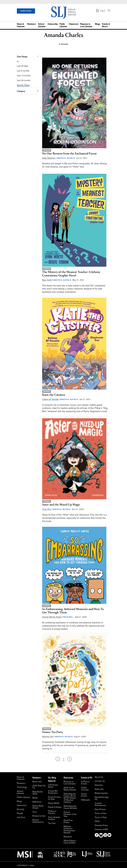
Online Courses (85, 789)
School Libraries (42, 25)
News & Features (21, 25)
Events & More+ (106, 25)
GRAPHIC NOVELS (66, 158)
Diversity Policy (101, 825)
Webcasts (86, 800)
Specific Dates (23, 85)
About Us (99, 777)
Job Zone (21, 817)
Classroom (74, 24)
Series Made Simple (38, 807)
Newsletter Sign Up (102, 798)
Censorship (53, 24)
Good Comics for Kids (54, 798)
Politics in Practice (52, 812)
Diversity (21, 809)
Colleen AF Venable (50, 399)
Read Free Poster (68, 821)
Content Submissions (100, 804)
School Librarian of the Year (70, 814)
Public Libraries (63, 25)
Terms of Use (100, 813)
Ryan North (47, 280)
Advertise (99, 785)
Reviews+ (32, 24)
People (20, 813)
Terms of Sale (101, 817)
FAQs (97, 821)
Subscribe (99, 789)
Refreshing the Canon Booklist (70, 807)
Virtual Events (84, 795)
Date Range (22, 57)
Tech (35, 812)
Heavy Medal (54, 803)
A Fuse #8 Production (53, 792)
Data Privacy (100, 809)
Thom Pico (47, 509)
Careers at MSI (101, 829)
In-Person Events (85, 783)
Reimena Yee (48, 737)
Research (68, 837)
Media (35, 798)
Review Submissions (38, 821)
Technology (22, 787)
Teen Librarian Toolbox (54, 818)
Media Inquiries (101, 793)
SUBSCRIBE (26, 11)
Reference (37, 802)
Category (21, 91)
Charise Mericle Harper (52, 617)
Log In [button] (100, 11)
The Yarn (52, 823)
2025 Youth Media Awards (70, 789)
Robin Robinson (49, 158)
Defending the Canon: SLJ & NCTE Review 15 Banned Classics (70, 798)
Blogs (98, 24)
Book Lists (37, 782)
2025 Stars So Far (39, 787)
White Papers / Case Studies (70, 842)
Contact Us (100, 781)
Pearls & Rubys (55, 807)
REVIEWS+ (68, 617)
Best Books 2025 (38, 793)
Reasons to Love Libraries (86, 25)
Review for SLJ (39, 816)
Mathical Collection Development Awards (69, 830)
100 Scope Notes (53, 786)
